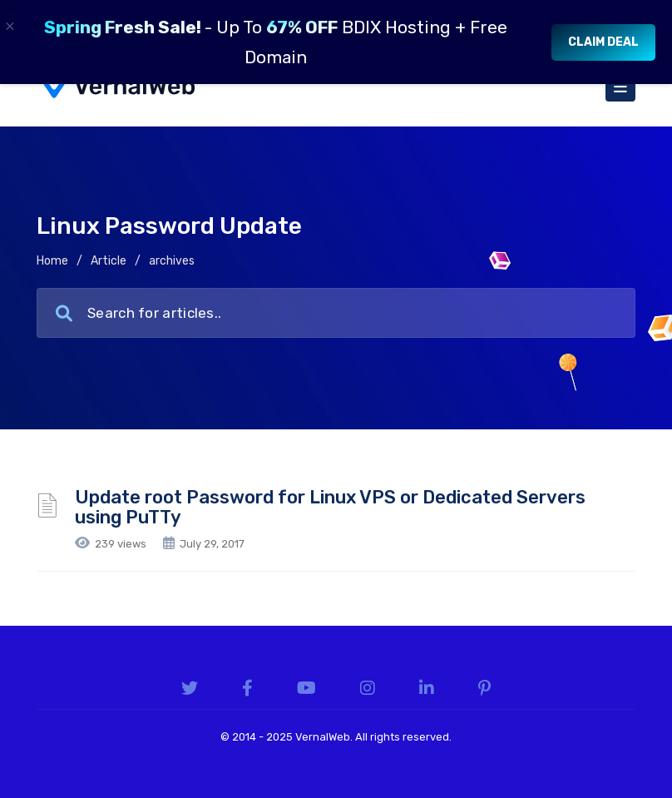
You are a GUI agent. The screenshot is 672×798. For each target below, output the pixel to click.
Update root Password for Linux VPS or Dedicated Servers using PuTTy (330, 507)
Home (52, 261)
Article (109, 261)
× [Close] (10, 26)
